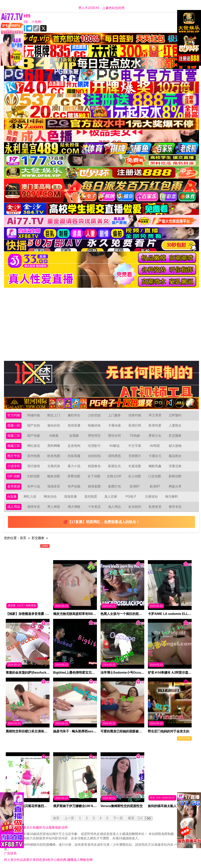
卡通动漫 (114, 425)
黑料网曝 (54, 446)
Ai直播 (12, 497)
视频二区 (14, 436)
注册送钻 (151, 497)
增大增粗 (74, 507)
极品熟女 (175, 456)
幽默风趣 (155, 466)
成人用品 (14, 507)
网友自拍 (50, 497)
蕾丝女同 (114, 436)
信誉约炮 (135, 415)
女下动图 (94, 476)
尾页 (132, 818)
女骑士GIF (114, 476)
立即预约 (175, 415)
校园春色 (94, 466)
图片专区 (14, 456)
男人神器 (54, 507)
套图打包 (114, 486)
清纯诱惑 (114, 456)
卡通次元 (155, 456)
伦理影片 (94, 446)
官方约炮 (14, 415)
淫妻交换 (175, 466)
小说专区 (14, 466)
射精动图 (175, 476)
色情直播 (74, 425)
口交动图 (155, 476)
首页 (23, 538)
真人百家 (111, 497)
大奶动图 (33, 476)
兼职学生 (74, 415)
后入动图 (135, 476)
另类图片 (135, 456)
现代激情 (34, 466)
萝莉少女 (155, 436)
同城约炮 (34, 415)
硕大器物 (175, 446)
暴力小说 (74, 466)
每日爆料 (172, 497)
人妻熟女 (175, 425)
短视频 (74, 436)
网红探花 (34, 446)
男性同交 (94, 436)
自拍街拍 (94, 456)
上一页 (69, 818)
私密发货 (155, 507)
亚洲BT (135, 486)
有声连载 (74, 486)
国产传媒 (34, 436)
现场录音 (54, 486)
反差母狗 (74, 446)
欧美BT (155, 486)
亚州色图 (34, 456)
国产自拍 (34, 425)
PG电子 (131, 497)
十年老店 (94, 507)
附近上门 (54, 415)
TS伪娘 (135, 436)
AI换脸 (54, 436)
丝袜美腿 (74, 456)
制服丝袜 (94, 425)
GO (149, 818)
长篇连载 (135, 466)
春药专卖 (175, 507)
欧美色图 (54, 456)
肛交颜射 (175, 436)
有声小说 (34, 486)
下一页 (118, 818)
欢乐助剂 (135, 507)
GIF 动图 (14, 476)
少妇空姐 (94, 415)
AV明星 (155, 446)
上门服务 (114, 415)
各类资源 (14, 486)
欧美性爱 (155, 425)
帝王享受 (155, 415)
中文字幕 (135, 446)
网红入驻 (30, 497)
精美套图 (94, 486)
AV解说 (114, 446)
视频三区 (14, 446)
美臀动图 (74, 476)
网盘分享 (175, 486)
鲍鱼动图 (54, 476)
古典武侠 (54, 466)
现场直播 (70, 497)
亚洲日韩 (135, 425)
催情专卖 (34, 507)
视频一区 (14, 425)
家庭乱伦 (114, 466)
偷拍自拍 (54, 425)
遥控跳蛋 (91, 497)
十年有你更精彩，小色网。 (25, 22)
